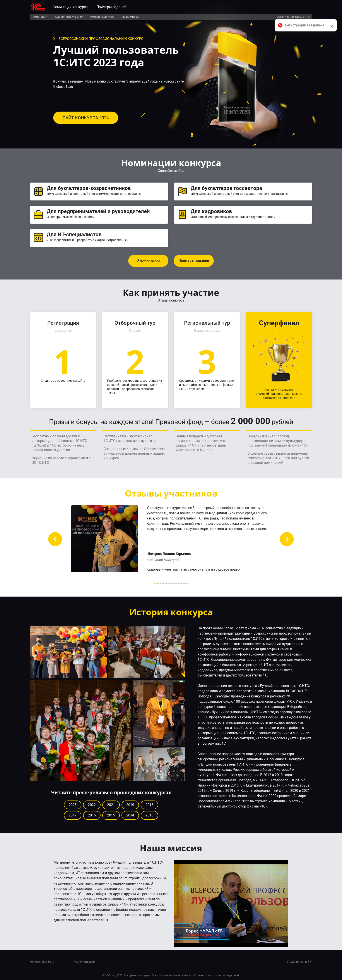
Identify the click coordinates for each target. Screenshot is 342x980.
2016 (92, 815)
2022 (92, 805)
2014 (130, 815)
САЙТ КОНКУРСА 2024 (86, 118)
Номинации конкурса (70, 7)
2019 (130, 805)
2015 (111, 815)
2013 (149, 815)
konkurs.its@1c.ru (42, 962)
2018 (149, 805)
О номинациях (148, 260)
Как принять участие (69, 17)
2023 (73, 805)
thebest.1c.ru (63, 87)
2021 (111, 805)
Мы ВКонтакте (84, 962)
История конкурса (102, 17)
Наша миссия (131, 17)
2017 (73, 815)
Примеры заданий (111, 7)
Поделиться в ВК (299, 962)
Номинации (39, 17)
